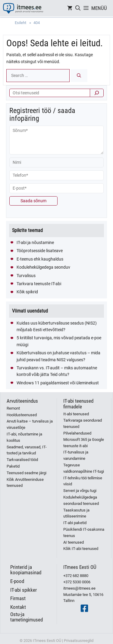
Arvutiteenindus (22, 401)
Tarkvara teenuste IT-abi (39, 284)
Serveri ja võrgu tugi (80, 491)
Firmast (18, 598)
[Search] (79, 76)
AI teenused (74, 542)
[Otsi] (97, 93)
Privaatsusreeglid (79, 641)
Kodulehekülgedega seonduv (43, 267)
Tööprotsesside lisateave (40, 251)
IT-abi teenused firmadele (78, 404)
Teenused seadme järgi (27, 473)
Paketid (13, 466)
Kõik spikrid (27, 292)
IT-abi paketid (75, 523)
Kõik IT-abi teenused (81, 549)
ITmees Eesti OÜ (80, 567)
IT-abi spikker (24, 590)
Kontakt (18, 607)
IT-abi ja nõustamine (35, 243)
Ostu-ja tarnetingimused (27, 617)
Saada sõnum (33, 201)
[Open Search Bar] (78, 8)
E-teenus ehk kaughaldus (40, 259)
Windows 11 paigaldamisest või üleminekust (58, 383)
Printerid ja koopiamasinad (26, 570)
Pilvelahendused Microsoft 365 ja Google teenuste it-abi (84, 440)
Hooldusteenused (22, 415)
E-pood (17, 581)
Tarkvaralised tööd (22, 460)
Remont (13, 408)
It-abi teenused (76, 414)
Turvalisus (26, 276)
